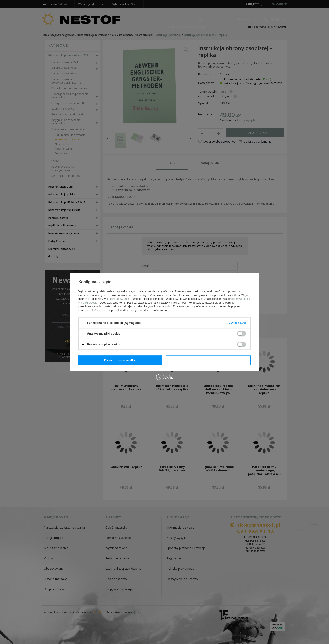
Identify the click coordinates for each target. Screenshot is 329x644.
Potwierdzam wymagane (121, 360)
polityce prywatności (119, 299)
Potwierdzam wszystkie (209, 360)
